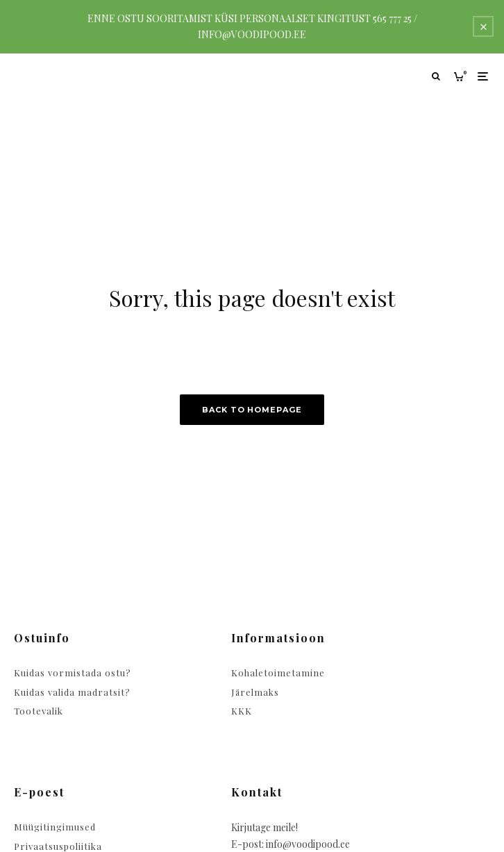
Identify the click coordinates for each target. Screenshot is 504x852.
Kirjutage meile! (264, 827)
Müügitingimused (55, 827)
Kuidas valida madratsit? (72, 692)
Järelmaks (255, 692)
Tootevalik (39, 711)
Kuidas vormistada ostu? (73, 673)
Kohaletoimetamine (278, 673)
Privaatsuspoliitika (58, 846)
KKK (242, 711)
